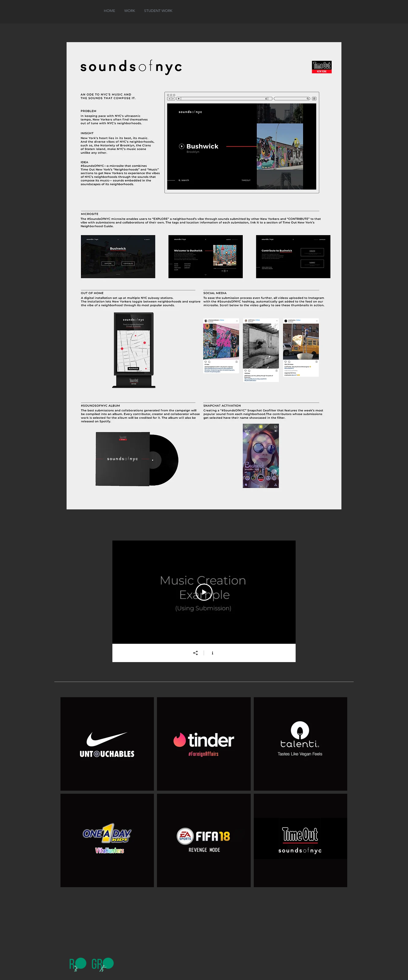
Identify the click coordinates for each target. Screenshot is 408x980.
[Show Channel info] (213, 653)
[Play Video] (204, 592)
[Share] (195, 653)
